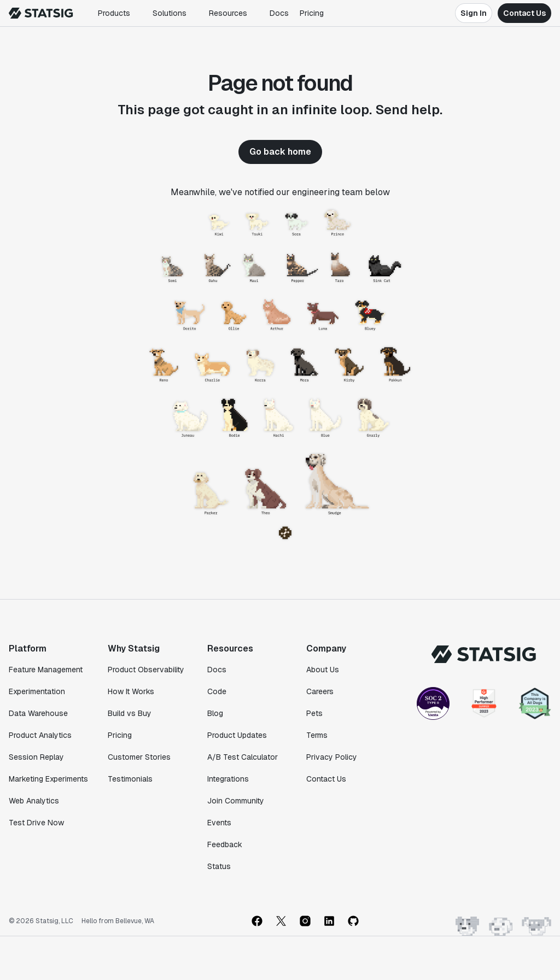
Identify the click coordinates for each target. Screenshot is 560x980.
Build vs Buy (130, 713)
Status (219, 866)
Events (219, 823)
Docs (279, 13)
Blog (215, 713)
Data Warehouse (38, 713)
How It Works (131, 691)
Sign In (474, 13)
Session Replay (36, 757)
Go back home (280, 152)
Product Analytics (40, 735)
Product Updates (237, 735)
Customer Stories (139, 757)
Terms (317, 735)
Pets (314, 713)
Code (217, 691)
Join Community (236, 801)
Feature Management (46, 670)
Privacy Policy (332, 757)
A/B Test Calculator (243, 757)
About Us (323, 670)
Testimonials (130, 779)
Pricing (312, 13)
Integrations (228, 779)
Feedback (225, 844)
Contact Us (524, 13)
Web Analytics (34, 801)
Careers (320, 691)
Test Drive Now (36, 823)
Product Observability (146, 670)
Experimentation (37, 691)
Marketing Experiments (48, 779)
